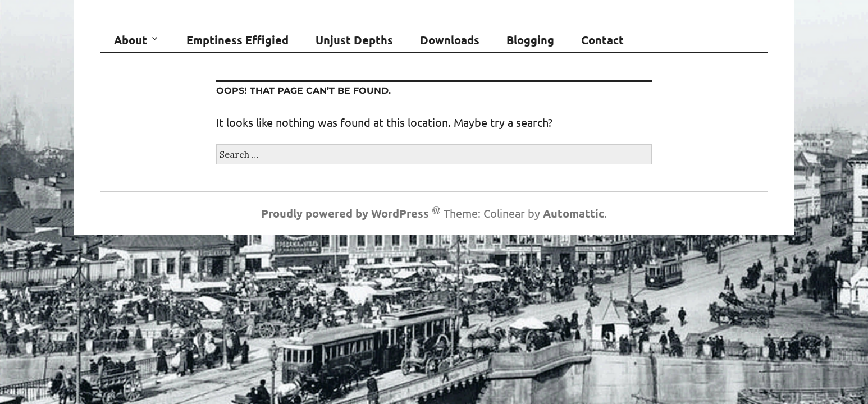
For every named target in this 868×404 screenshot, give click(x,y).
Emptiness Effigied (237, 40)
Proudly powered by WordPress (345, 213)
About (131, 40)
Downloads (450, 40)
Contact (602, 40)
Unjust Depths (354, 40)
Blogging (530, 40)
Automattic (574, 213)
